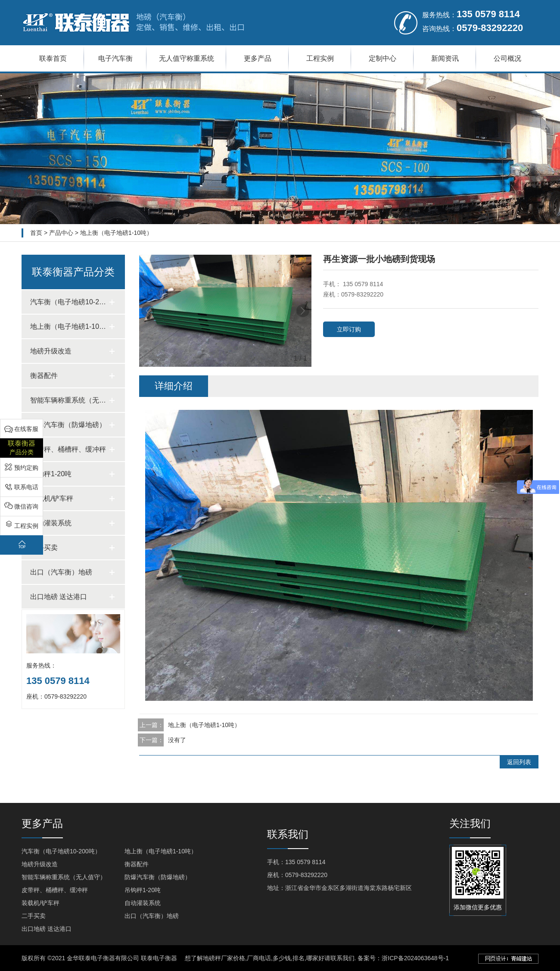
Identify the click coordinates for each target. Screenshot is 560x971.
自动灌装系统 (143, 903)
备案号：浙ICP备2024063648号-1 (403, 958)
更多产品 (258, 58)
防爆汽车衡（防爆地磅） (158, 877)
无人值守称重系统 (187, 58)
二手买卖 (34, 916)
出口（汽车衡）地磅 (152, 916)
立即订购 (349, 329)
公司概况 (507, 58)
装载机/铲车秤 (40, 903)
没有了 (177, 740)
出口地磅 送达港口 (47, 929)
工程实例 (320, 58)
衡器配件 (137, 864)
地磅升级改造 (40, 864)
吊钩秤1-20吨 (143, 890)
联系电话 (26, 487)
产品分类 (22, 447)
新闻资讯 (445, 58)
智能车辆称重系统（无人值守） (64, 877)
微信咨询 (26, 506)
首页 (36, 233)
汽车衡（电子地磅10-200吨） (61, 851)
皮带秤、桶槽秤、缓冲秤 (55, 890)
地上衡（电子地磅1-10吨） (116, 233)
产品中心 (61, 233)
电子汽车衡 (115, 58)
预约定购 (26, 468)
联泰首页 (53, 58)
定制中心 (383, 58)
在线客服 (26, 429)
